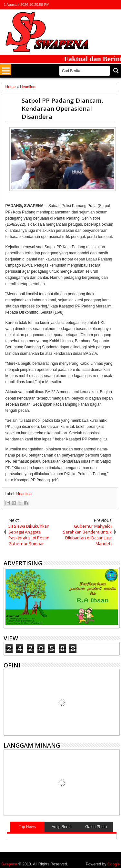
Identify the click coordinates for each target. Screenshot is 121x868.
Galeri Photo (96, 827)
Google (114, 864)
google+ (99, 5)
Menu (6, 70)
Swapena (9, 864)
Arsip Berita (62, 827)
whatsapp (116, 5)
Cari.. (115, 71)
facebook (90, 5)
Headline (24, 494)
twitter (82, 5)
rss (107, 5)
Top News (27, 827)
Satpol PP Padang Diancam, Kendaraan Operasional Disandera (62, 108)
